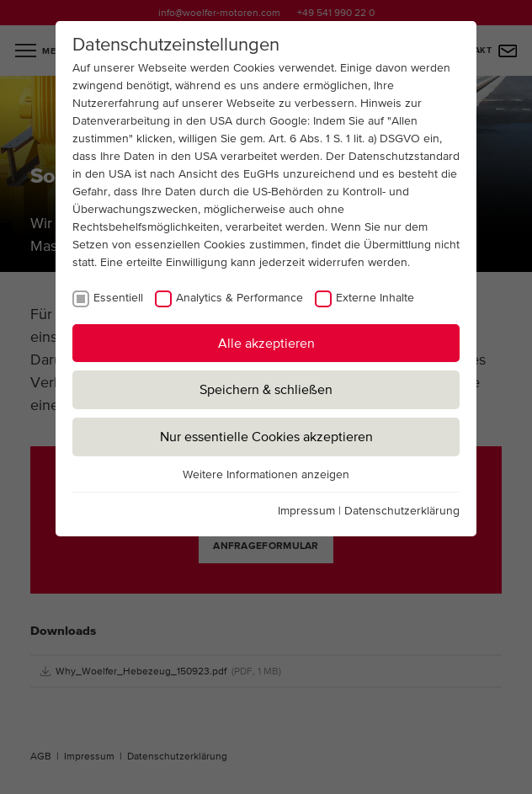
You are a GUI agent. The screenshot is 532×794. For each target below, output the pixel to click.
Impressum (306, 510)
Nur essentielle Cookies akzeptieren (266, 436)
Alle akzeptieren (266, 343)
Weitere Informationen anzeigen (266, 474)
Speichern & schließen (266, 389)
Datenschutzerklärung (402, 510)
